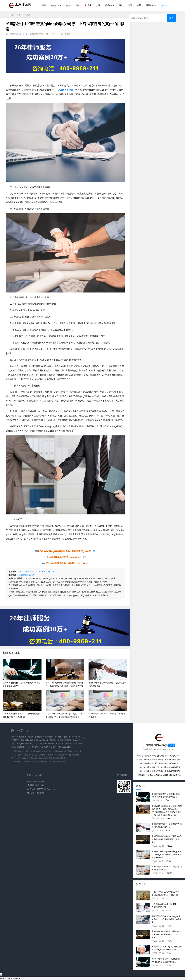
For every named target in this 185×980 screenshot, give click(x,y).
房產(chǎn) (56, 5)
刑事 (78, 5)
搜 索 (171, 18)
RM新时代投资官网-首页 (10, 978)
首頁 (44, 5)
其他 (163, 5)
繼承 (139, 5)
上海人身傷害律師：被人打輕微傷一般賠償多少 (158, 763)
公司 (130, 5)
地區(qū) (150, 5)
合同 (98, 5)
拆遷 (88, 5)
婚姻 (68, 5)
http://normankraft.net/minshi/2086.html (37, 571)
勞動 (121, 5)
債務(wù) (109, 5)
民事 (19, 15)
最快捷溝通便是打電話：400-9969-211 (65, 557)
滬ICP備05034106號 (58, 762)
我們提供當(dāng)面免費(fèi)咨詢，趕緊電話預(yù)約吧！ (65, 551)
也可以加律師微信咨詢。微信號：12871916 (65, 563)
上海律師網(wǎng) (26, 575)
